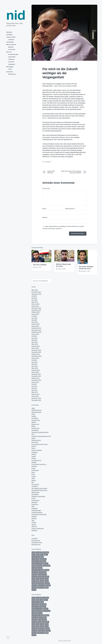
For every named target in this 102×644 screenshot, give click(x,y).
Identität (34, 462)
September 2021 (36, 294)
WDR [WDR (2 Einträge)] (47, 588)
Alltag (33, 408)
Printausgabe (35, 500)
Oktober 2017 (36, 378)
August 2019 (35, 334)
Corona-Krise (35, 428)
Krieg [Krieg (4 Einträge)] (33, 579)
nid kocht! (11, 62)
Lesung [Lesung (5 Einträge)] (42, 579)
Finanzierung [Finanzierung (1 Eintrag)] (47, 566)
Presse (34, 498)
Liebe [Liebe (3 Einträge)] (47, 579)
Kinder (33, 468)
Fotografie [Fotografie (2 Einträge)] (35, 568)
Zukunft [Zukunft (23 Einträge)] (34, 590)
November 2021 (36, 292)
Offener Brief (35, 492)
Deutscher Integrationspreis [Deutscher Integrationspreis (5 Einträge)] (39, 561)
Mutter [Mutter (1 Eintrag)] (34, 581)
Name (45, 209)
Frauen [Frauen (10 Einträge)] (40, 568)
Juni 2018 (34, 362)
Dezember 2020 (36, 308)
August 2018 (35, 358)
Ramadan (34, 502)
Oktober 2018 (36, 354)
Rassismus (35, 504)
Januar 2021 (35, 306)
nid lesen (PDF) (11, 37)
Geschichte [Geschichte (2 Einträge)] (35, 572)
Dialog (33, 438)
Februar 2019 (36, 346)
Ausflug (34, 416)
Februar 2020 (36, 324)
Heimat (34, 458)
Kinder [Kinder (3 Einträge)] (40, 577)
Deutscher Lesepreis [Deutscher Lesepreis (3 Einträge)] (37, 563)
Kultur (33, 472)
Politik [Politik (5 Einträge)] (42, 581)
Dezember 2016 (36, 398)
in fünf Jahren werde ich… (39, 464)
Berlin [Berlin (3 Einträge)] (34, 555)
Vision (10, 69)
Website (45, 217)
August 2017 (35, 382)
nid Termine (12, 49)
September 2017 (36, 380)
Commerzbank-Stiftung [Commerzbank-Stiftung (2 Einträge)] (38, 557)
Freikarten (35, 452)
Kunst (33, 474)
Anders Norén (67, 641)
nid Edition (9, 35)
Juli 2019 (34, 336)
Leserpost (11, 40)
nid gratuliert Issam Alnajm (39, 488)
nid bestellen (10, 42)
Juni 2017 (34, 386)
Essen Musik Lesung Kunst (40, 444)
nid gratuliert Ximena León (39, 490)
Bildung (34, 422)
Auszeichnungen (13, 54)
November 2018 (36, 352)
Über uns (9, 52)
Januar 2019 (35, 348)
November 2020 (36, 310)
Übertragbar (10, 67)
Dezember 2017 (36, 374)
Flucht (33, 448)
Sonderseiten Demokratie (39, 514)
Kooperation (12, 57)
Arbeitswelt (12, 64)
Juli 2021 (34, 296)
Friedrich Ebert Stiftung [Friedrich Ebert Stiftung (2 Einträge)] (38, 570)
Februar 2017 (36, 394)
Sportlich (34, 516)
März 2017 (35, 392)
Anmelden (35, 538)
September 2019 (36, 332)
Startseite (9, 32)
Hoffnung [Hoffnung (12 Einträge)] (34, 574)
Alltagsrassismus (37, 410)
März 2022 (35, 290)
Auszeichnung (36, 420)
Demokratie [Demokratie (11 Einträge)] (43, 559)
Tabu (33, 520)
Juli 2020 (34, 316)
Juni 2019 (34, 338)
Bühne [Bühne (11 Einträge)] (46, 555)
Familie (34, 446)
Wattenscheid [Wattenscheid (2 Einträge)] (41, 588)
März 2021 (35, 302)
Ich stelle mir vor (36, 460)
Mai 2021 (34, 298)
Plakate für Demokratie (38, 496)
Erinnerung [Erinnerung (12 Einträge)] (39, 566)
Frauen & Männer (37, 450)
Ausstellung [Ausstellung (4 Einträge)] (45, 552)
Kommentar (46, 188)
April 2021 (35, 300)
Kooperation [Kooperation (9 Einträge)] (46, 577)
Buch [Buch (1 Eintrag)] (42, 555)
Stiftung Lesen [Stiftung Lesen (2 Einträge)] (41, 585)
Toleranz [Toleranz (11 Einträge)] (34, 588)
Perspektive (48, 162)
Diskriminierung (36, 440)
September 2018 (36, 356)
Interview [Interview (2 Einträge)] (34, 577)
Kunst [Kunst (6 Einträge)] (38, 579)
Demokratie (35, 430)
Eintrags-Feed (36, 541)
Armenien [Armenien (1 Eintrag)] (39, 552)
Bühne (33, 426)
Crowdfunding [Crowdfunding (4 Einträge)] (36, 559)
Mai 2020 (34, 320)
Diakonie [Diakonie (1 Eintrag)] (46, 563)
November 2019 (36, 330)
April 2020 (35, 322)
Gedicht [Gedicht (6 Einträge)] (47, 570)
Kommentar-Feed (37, 542)
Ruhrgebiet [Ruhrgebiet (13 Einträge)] (35, 583)
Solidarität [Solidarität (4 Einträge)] (41, 583)
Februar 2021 (36, 304)
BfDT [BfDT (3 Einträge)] (38, 555)
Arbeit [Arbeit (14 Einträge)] (34, 552)
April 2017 (35, 390)
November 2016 (36, 400)
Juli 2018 (34, 360)
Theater (34, 522)
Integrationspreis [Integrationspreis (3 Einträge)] (42, 574)
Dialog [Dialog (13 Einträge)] (34, 566)
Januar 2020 (35, 326)
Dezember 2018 (36, 350)
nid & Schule (35, 484)
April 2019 (35, 342)
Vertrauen (34, 530)
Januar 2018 (35, 372)
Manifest (11, 47)
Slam (33, 506)
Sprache (34, 518)
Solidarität (35, 508)
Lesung (34, 476)
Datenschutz (12, 74)
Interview (34, 466)
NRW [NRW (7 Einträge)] (38, 581)
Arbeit (33, 414)
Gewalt (34, 456)
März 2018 (35, 368)
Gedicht (34, 454)
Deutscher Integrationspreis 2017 (41, 436)
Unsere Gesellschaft (38, 528)
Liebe (33, 478)
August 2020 (35, 314)
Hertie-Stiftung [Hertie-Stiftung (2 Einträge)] (43, 572)
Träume (34, 524)
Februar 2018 (36, 370)
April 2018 (35, 366)
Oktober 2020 (36, 312)
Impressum (10, 72)
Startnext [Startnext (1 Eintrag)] (34, 585)
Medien (34, 480)
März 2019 (35, 344)
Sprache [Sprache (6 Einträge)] (47, 583)
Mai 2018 (34, 364)
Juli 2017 (34, 384)
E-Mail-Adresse (70, 209)
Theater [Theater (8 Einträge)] (48, 585)
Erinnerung (35, 442)
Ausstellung (35, 418)
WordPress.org (36, 545)
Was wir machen (11, 45)
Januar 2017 (35, 396)
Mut (33, 482)
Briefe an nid (35, 424)
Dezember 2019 (36, 328)
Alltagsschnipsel (36, 412)
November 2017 (36, 376)
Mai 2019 (34, 340)
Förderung (11, 59)
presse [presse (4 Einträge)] (47, 581)
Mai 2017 (34, 388)
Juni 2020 (34, 318)
